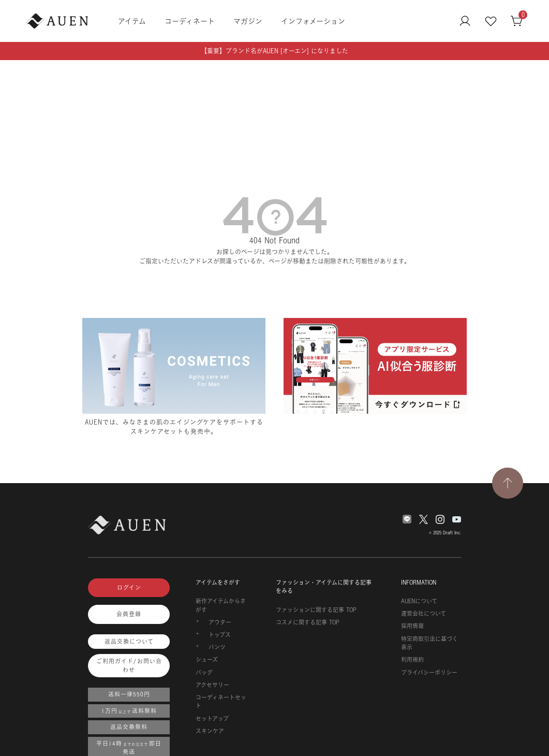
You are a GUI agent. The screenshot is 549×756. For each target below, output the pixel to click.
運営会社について (424, 614)
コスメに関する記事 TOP (308, 622)
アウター (220, 622)
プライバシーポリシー (429, 673)
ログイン (129, 588)
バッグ (204, 673)
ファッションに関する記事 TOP (316, 610)
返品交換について (129, 642)
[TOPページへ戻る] (508, 483)
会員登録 (129, 614)
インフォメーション (313, 21)
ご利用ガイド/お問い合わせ (129, 666)
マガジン (248, 21)
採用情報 (412, 626)
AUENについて (419, 601)
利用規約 (412, 660)
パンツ (217, 647)
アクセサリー (212, 685)
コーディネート (190, 21)
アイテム (132, 21)
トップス (220, 635)
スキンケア (210, 731)
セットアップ (212, 719)
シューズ (207, 660)
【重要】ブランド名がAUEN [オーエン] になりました (274, 51)
